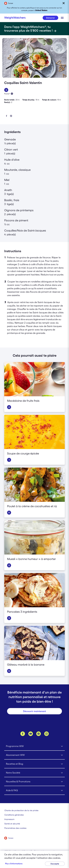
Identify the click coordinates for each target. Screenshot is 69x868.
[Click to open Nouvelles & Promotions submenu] (34, 782)
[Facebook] (23, 734)
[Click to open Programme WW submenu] (34, 746)
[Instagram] (46, 734)
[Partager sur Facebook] (7, 116)
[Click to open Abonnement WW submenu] (34, 755)
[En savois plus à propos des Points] (12, 94)
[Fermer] (64, 3)
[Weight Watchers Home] (15, 18)
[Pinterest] (39, 734)
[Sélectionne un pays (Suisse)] (9, 838)
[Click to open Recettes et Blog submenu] (34, 764)
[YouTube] (31, 734)
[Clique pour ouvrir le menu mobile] (62, 18)
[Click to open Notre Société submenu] (34, 773)
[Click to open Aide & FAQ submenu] (34, 790)
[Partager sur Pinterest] (11, 116)
